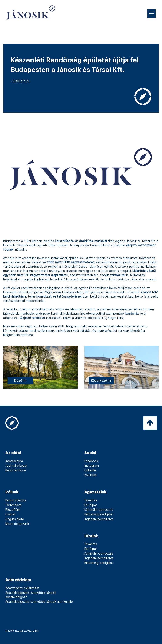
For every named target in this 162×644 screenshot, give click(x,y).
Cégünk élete (15, 519)
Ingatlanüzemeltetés (99, 519)
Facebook (91, 461)
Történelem (13, 505)
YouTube (90, 475)
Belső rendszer (16, 471)
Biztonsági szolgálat (99, 515)
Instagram (92, 466)
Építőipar (91, 505)
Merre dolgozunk (17, 524)
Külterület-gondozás (99, 510)
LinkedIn (90, 471)
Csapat (10, 515)
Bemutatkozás (16, 500)
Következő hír (101, 381)
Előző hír (20, 381)
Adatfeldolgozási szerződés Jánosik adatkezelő (39, 602)
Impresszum (14, 461)
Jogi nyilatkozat (16, 466)
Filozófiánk (13, 510)
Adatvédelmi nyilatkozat (22, 588)
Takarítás (91, 500)
